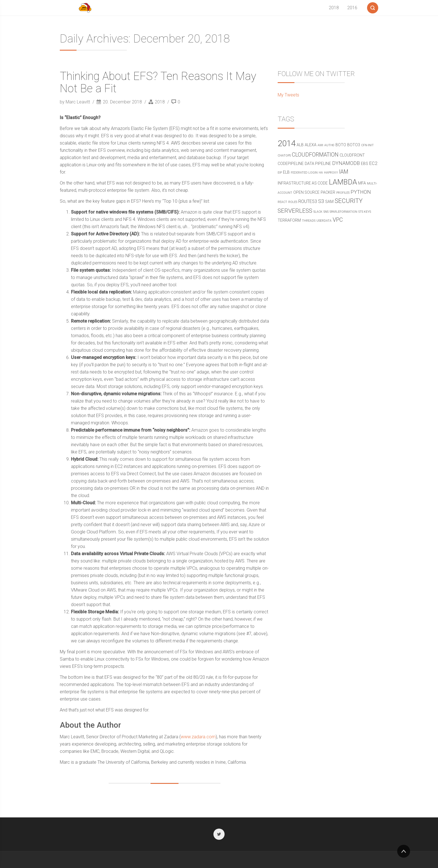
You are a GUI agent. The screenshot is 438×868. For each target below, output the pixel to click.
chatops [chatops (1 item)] (284, 156)
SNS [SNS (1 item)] (326, 212)
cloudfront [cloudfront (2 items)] (352, 155)
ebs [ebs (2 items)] (365, 164)
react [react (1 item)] (282, 202)
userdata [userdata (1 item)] (324, 221)
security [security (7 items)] (349, 201)
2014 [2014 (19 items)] (287, 143)
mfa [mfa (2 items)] (362, 183)
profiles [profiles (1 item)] (343, 193)
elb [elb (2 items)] (286, 172)
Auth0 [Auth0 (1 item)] (329, 145)
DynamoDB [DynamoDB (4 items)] (346, 163)
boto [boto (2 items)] (341, 145)
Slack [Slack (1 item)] (318, 212)
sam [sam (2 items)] (329, 202)
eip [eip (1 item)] (280, 173)
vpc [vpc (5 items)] (338, 220)
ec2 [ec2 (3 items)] (373, 163)
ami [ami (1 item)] (320, 145)
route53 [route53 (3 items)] (308, 201)
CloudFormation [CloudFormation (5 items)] (315, 155)
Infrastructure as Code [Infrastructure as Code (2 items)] (303, 183)
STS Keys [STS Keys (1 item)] (365, 212)
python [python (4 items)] (361, 192)
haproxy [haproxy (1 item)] (331, 173)
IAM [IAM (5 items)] (344, 172)
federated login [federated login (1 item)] (304, 173)
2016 (352, 8)
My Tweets (288, 95)
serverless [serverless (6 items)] (295, 211)
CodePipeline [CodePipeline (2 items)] (291, 164)
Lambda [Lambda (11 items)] (343, 182)
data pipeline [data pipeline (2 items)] (318, 164)
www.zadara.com (198, 737)
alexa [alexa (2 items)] (311, 145)
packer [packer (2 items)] (328, 192)
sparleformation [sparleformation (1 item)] (343, 212)
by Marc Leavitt (75, 102)
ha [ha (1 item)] (321, 173)
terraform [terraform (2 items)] (289, 220)
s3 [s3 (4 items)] (321, 201)
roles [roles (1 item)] (293, 202)
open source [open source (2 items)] (306, 192)
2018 (334, 8)
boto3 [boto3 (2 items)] (354, 145)
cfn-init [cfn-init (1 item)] (367, 145)
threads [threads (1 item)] (309, 221)
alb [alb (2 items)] (300, 145)
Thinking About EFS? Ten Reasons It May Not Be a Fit (158, 82)
